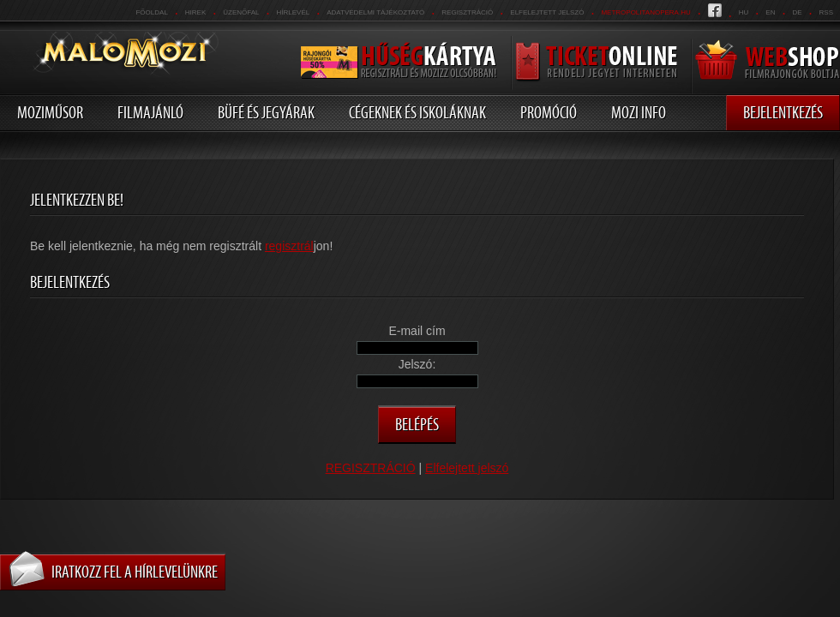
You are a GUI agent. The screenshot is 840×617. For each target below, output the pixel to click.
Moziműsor (50, 112)
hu (744, 12)
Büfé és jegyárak (266, 112)
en (770, 12)
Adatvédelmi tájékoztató (375, 12)
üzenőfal (241, 12)
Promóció (549, 112)
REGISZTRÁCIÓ (467, 12)
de (797, 12)
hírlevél (294, 12)
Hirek (195, 12)
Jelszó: (417, 364)
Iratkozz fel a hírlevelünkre (135, 572)
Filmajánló (150, 112)
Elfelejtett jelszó (547, 12)
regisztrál (289, 246)
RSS (826, 12)
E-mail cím (417, 331)
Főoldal (151, 12)
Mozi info (639, 112)
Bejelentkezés (783, 112)
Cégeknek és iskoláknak (417, 112)
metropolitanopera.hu (645, 12)
